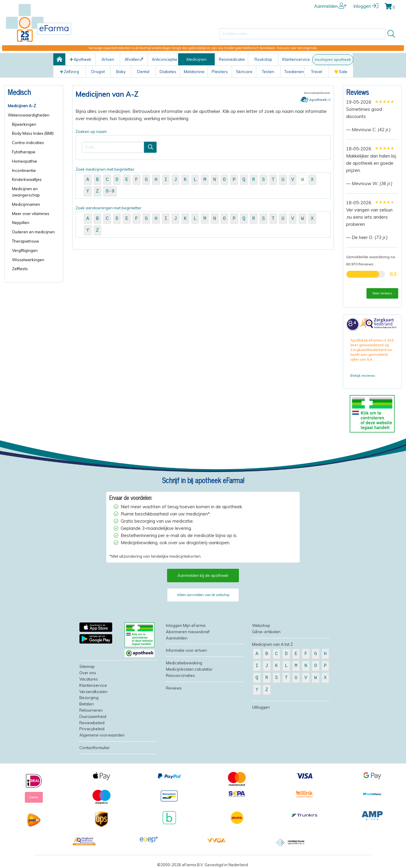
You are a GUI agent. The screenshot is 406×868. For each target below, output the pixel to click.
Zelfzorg (69, 72)
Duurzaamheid (93, 716)
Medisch (19, 92)
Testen (268, 72)
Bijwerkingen (24, 124)
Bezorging (89, 698)
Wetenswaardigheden (29, 115)
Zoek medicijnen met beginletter (203, 183)
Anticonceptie (165, 59)
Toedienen (294, 72)
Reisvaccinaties (180, 675)
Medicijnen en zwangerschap (26, 192)
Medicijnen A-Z (22, 106)
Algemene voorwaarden (102, 735)
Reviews (357, 92)
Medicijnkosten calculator (189, 669)
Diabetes (168, 72)
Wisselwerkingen (28, 260)
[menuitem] (34, 106)
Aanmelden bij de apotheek (203, 575)
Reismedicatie (232, 59)
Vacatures (89, 679)
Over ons (88, 673)
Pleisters (220, 72)
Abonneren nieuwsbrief (188, 632)
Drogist (98, 72)
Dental (143, 72)
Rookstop (263, 59)
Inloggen (366, 6)
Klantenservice (296, 59)
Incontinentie (24, 170)
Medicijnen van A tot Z (272, 644)
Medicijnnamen (26, 204)
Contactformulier (95, 748)
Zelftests (20, 269)
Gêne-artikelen (266, 632)
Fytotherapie (24, 152)
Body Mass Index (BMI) (33, 133)
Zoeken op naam (203, 145)
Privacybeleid (92, 729)
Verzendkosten (93, 692)
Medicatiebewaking (184, 663)
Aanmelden (330, 6)
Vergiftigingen (25, 250)
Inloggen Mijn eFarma (186, 625)
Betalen (87, 704)
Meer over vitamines (31, 214)
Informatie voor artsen (186, 650)
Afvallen (134, 59)
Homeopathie (25, 161)
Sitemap (87, 666)
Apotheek (81, 59)
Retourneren (91, 710)
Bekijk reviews (363, 375)
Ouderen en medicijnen (33, 232)
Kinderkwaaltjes (27, 179)
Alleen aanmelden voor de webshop (203, 595)
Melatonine (194, 72)
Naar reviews (382, 293)
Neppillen (21, 223)
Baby (121, 72)
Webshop (261, 625)
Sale (341, 72)
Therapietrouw (25, 241)
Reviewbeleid (92, 723)
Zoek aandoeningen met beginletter (203, 221)
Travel (317, 72)
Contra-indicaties (28, 143)
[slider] (385, 102)
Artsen (108, 59)
